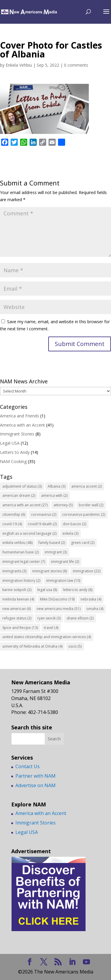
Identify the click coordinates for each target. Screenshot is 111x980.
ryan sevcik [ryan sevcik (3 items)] (49, 618)
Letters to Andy (15, 452)
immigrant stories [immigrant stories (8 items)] (50, 571)
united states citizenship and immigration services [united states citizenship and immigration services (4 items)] (47, 637)
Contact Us (28, 766)
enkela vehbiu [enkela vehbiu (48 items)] (17, 543)
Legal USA (10, 443)
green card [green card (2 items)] (83, 543)
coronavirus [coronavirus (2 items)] (44, 514)
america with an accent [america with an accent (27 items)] (25, 505)
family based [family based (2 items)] (52, 543)
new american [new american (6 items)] (17, 609)
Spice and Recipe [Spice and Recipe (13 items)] (20, 628)
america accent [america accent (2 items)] (87, 486)
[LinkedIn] (72, 962)
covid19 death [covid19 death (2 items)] (42, 524)
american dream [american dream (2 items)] (19, 495)
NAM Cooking (13, 461)
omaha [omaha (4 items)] (95, 609)
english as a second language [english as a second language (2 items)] (29, 533)
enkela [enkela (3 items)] (70, 533)
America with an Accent (22, 425)
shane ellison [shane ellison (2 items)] (80, 618)
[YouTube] (86, 962)
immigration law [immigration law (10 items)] (63, 581)
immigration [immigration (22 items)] (87, 571)
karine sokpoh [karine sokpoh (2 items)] (17, 590)
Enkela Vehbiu (19, 65)
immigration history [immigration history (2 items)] (21, 581)
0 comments (76, 65)
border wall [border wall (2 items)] (91, 505)
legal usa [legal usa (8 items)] (47, 590)
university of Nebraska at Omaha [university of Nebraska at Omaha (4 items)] (32, 646)
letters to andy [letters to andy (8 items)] (78, 590)
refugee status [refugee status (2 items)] (17, 618)
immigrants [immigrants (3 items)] (14, 571)
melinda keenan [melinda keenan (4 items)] (18, 599)
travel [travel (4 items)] (51, 628)
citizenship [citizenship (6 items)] (14, 514)
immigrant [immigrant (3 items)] (56, 552)
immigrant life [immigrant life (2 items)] (65, 562)
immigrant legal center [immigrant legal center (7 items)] (24, 562)
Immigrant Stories (17, 434)
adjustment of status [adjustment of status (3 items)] (22, 486)
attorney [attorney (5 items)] (63, 505)
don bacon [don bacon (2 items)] (74, 524)
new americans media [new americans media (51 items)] (59, 609)
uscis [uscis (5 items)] (75, 646)
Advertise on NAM (36, 785)
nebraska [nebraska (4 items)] (91, 599)
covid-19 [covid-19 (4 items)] (12, 524)
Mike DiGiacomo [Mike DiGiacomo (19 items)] (57, 599)
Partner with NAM (36, 776)
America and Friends (20, 416)
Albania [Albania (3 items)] (57, 486)
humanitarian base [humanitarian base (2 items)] (21, 552)
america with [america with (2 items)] (54, 495)
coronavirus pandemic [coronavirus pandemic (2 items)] (84, 514)
